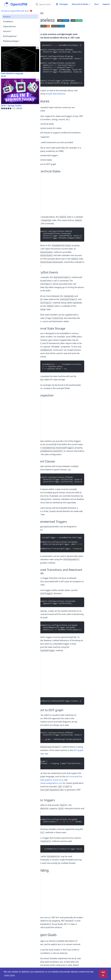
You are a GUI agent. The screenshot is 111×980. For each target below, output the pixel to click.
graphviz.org (50, 780)
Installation (8, 21)
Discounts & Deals (81, 4)
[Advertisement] (60, 195)
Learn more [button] (9, 975)
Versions (8, 31)
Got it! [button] (103, 974)
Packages (64, 4)
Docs (96, 4)
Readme (7, 17)
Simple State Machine (56, 94)
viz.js (61, 780)
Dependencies (9, 26)
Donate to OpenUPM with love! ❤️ (17, 11)
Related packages (12, 41)
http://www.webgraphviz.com (49, 783)
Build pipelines (10, 36)
